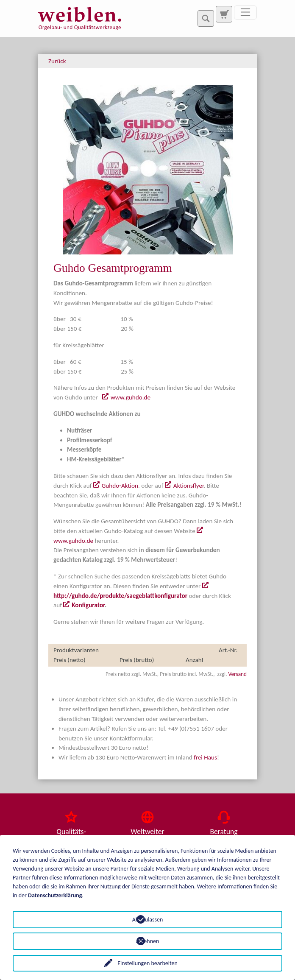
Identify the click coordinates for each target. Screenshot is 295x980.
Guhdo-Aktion (120, 486)
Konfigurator (88, 605)
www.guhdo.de (131, 397)
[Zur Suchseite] (224, 14)
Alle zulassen (148, 920)
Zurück (57, 61)
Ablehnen (148, 941)
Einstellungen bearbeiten (147, 963)
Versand (238, 674)
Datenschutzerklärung (55, 895)
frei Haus (205, 757)
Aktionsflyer (189, 486)
